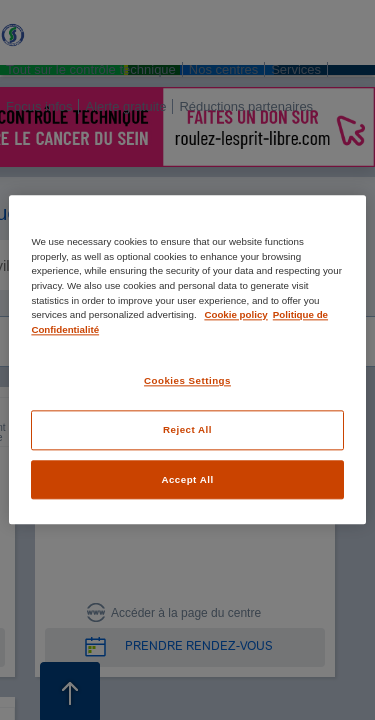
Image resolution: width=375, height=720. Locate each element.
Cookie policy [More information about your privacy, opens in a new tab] (235, 314)
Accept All (187, 479)
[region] (187, 359)
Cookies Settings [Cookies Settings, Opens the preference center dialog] (187, 381)
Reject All (187, 429)
